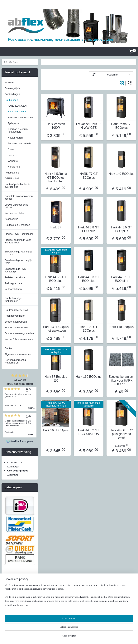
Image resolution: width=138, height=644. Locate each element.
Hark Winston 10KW (56, 126)
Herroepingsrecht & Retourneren (15, 361)
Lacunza (12, 155)
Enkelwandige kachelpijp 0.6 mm (18, 253)
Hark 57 (56, 227)
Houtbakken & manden (17, 225)
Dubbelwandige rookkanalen (13, 299)
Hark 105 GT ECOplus (89, 329)
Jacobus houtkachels (19, 143)
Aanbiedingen (12, 94)
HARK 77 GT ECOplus (89, 176)
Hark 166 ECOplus (56, 430)
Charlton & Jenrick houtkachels (18, 130)
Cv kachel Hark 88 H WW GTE (89, 126)
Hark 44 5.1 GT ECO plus (122, 279)
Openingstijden (13, 88)
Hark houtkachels (17, 112)
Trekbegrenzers (13, 283)
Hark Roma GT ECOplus (122, 126)
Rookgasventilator (15, 316)
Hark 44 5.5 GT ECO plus (122, 229)
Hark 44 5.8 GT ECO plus (89, 229)
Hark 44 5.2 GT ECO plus (56, 279)
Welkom (9, 83)
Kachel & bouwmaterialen (19, 339)
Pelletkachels (12, 173)
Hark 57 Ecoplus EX (56, 378)
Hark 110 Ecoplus (121, 327)
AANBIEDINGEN (17, 106)
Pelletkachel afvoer (15, 277)
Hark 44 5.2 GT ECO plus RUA (89, 432)
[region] (44, 626)
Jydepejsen (14, 123)
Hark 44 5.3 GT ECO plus (89, 279)
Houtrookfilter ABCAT (16, 310)
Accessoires (11, 219)
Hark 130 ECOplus (89, 377)
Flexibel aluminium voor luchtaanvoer (18, 241)
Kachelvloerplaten (14, 213)
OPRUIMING (12, 178)
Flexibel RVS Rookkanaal (19, 234)
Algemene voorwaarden (18, 354)
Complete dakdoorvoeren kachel (19, 197)
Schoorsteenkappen (16, 322)
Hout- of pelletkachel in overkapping (17, 185)
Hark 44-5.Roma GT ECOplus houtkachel (56, 177)
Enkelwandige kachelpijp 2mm (18, 262)
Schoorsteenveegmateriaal (19, 333)
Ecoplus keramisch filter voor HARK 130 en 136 (121, 380)
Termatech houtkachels (21, 117)
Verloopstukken (13, 289)
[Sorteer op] (111, 75)
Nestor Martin (15, 138)
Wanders (13, 161)
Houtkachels (12, 100)
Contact (9, 348)
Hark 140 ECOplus (122, 174)
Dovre (11, 149)
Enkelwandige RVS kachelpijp (15, 270)
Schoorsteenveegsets (17, 327)
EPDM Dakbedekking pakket (17, 206)
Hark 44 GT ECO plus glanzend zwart (122, 434)
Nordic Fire (14, 167)
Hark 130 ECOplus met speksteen (56, 329)
